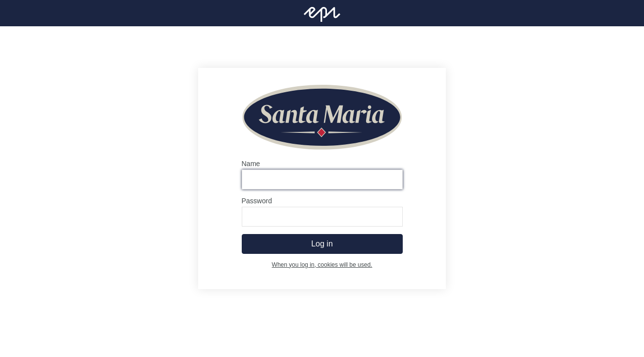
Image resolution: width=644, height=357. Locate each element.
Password (257, 201)
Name (251, 164)
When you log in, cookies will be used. (322, 265)
